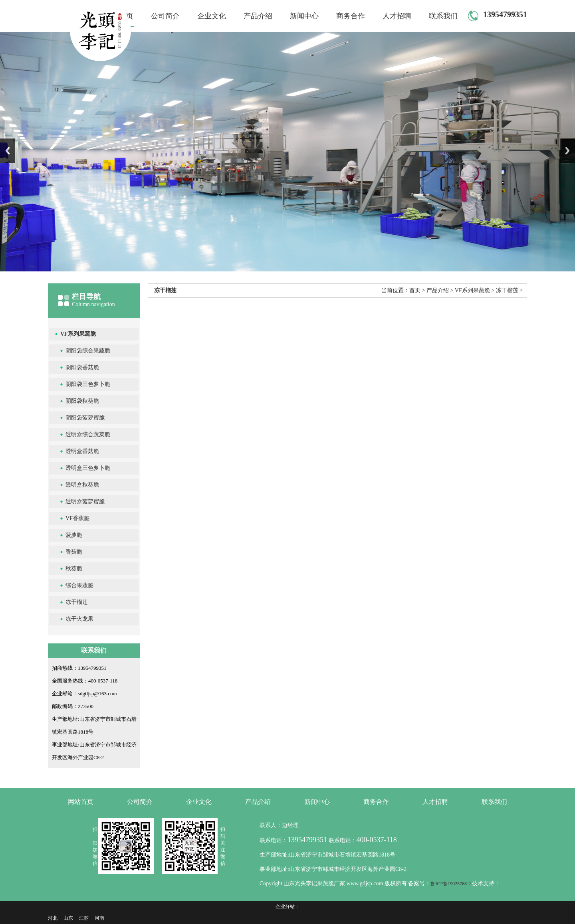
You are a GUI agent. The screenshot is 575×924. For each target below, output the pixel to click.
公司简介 (165, 16)
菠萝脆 (74, 535)
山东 (68, 918)
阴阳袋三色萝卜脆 (88, 384)
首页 (415, 290)
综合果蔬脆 (79, 585)
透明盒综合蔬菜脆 (88, 434)
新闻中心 (304, 16)
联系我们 (443, 16)
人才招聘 (397, 16)
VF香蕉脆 (77, 518)
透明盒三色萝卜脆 (88, 468)
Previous (8, 151)
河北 (53, 918)
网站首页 (81, 802)
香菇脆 (74, 552)
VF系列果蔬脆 (78, 334)
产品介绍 (258, 16)
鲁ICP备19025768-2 (451, 884)
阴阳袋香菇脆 (82, 367)
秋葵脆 (74, 569)
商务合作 (351, 16)
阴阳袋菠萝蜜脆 (85, 418)
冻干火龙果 (79, 619)
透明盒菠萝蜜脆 (85, 502)
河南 (99, 918)
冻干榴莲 (77, 602)
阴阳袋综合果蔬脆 (88, 351)
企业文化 (212, 16)
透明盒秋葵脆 (82, 485)
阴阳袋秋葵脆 (82, 401)
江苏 (84, 918)
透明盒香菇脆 (82, 451)
